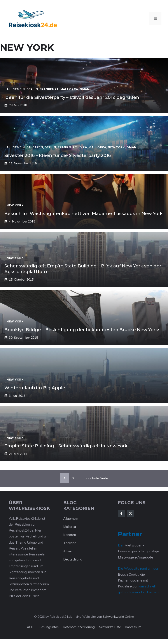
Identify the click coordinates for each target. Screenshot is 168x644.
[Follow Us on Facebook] (121, 513)
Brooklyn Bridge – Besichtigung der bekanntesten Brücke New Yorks (82, 330)
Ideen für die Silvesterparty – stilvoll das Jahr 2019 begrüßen (72, 97)
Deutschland (73, 559)
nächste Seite (97, 478)
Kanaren (70, 535)
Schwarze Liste (110, 627)
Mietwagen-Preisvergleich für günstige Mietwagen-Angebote (138, 551)
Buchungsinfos (48, 627)
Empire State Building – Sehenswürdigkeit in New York (66, 446)
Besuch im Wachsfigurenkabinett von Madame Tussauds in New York (84, 213)
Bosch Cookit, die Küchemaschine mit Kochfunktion (133, 580)
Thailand (70, 543)
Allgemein (71, 519)
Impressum (133, 627)
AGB (30, 627)
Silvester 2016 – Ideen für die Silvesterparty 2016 (58, 155)
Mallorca (70, 527)
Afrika (68, 551)
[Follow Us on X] (131, 513)
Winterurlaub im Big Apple (35, 388)
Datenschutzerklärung (79, 627)
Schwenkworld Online (118, 617)
